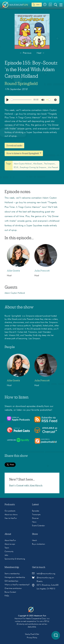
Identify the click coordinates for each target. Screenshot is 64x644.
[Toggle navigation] (61, 5)
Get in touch (39, 567)
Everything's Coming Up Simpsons (33, 167)
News (34, 522)
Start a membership (12, 574)
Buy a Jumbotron (39, 544)
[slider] (21, 100)
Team (7, 548)
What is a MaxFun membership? (17, 585)
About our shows (11, 515)
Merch (34, 540)
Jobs (6, 555)
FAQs (7, 596)
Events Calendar (38, 526)
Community (9, 552)
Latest (35, 504)
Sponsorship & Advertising (15, 559)
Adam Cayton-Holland (23, 164)
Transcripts (36, 515)
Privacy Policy (32, 638)
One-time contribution (13, 588)
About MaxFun (10, 540)
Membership (12, 567)
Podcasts (10, 504)
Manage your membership (15, 577)
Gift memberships (11, 581)
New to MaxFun (11, 518)
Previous (25, 53)
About (8, 534)
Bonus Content (10, 592)
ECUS (16, 167)
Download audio (14, 146)
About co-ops (10, 544)
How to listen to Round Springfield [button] (23, 153)
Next (41, 53)
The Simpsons (50, 164)
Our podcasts (10, 511)
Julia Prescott (53, 167)
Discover (35, 518)
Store (35, 534)
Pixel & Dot (35, 634)
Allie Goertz (38, 164)
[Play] (8, 100)
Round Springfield (21, 84)
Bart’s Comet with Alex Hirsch (26, 486)
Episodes (36, 511)
